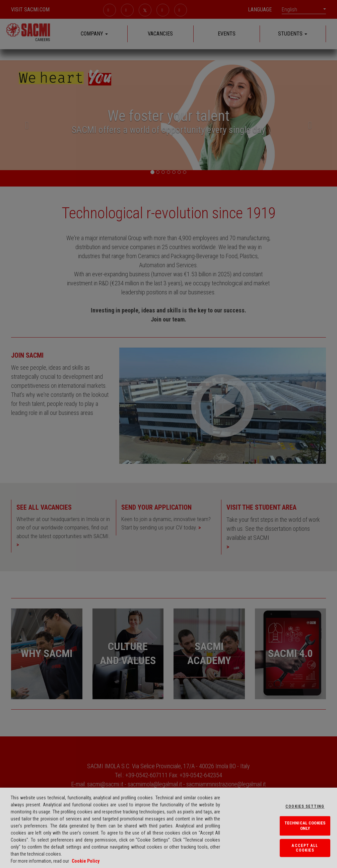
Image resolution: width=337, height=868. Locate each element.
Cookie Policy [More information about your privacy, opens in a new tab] (86, 861)
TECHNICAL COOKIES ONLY (305, 826)
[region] (168, 828)
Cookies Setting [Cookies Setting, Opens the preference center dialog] (305, 806)
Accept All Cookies (305, 848)
